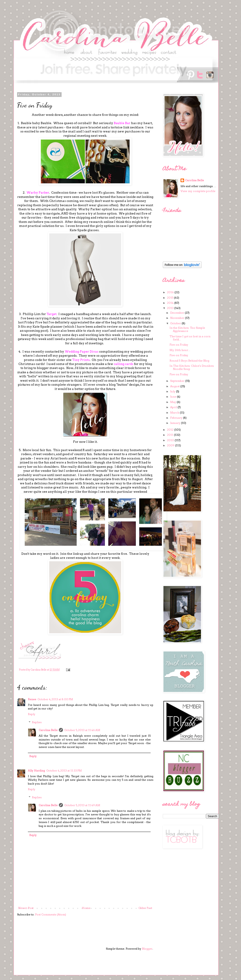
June (174, 397)
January (176, 423)
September (178, 381)
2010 (171, 440)
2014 (171, 303)
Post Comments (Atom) (51, 914)
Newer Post (26, 908)
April (174, 407)
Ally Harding (36, 771)
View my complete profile (198, 191)
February (177, 418)
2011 (171, 435)
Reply (32, 714)
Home (86, 908)
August (175, 386)
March (175, 413)
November (178, 318)
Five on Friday (179, 345)
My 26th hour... (180, 350)
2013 (171, 308)
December (177, 313)
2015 (171, 298)
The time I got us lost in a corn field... (190, 338)
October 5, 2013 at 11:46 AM (82, 730)
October (176, 323)
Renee (32, 699)
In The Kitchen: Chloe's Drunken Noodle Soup (192, 367)
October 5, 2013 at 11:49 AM (82, 805)
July (173, 391)
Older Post (145, 908)
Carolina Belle (48, 730)
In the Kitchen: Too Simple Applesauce (187, 329)
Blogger (147, 949)
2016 (171, 292)
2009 (171, 445)
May (173, 402)
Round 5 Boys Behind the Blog (189, 361)
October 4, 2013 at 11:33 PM (64, 771)
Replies (37, 722)
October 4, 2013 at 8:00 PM (55, 699)
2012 (171, 430)
